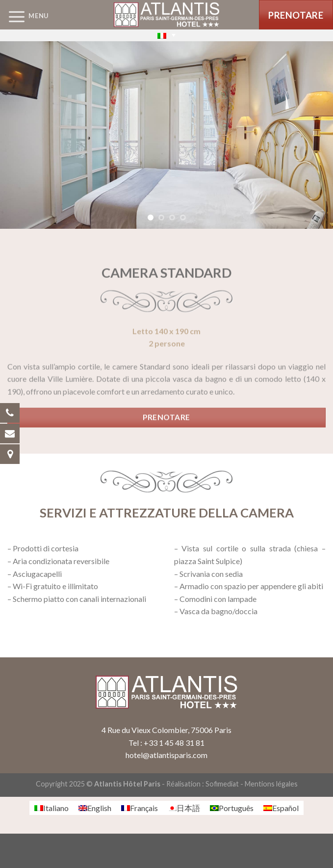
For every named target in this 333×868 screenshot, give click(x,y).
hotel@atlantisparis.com (166, 755)
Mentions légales (271, 784)
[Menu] (24, 16)
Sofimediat (222, 784)
